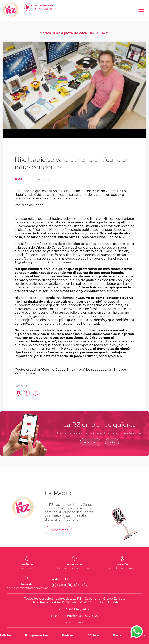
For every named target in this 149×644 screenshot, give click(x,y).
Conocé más (58, 530)
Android (90, 442)
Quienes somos (75, 623)
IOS (112, 442)
